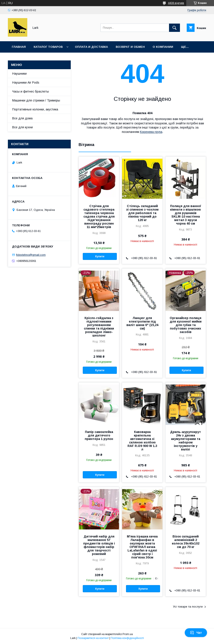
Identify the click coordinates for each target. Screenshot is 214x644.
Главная (19, 47)
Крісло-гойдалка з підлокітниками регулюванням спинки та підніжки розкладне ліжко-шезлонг (99, 327)
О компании (163, 47)
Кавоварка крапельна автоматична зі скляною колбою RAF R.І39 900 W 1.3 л (142, 441)
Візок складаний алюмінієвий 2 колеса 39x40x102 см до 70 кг (186, 542)
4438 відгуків (176, 3)
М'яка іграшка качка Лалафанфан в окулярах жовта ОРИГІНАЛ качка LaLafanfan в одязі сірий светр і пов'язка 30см (142, 547)
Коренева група (151, 132)
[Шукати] (174, 28)
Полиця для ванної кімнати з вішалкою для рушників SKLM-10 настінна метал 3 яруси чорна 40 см (186, 215)
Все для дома (22, 118)
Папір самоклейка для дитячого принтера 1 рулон (99, 435)
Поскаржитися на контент (93, 638)
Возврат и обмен (130, 47)
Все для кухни (22, 127)
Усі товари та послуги (188, 607)
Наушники (19, 74)
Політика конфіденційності (127, 638)
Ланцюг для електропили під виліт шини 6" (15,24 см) (142, 323)
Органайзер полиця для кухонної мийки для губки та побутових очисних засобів (186, 325)
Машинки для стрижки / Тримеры (36, 100)
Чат (196, 633)
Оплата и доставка (91, 47)
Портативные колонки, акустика (35, 109)
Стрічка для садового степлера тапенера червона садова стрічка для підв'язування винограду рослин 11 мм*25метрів (99, 216)
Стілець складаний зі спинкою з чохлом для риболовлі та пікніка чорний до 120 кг (142, 213)
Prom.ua (128, 634)
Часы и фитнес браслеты (31, 91)
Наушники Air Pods (26, 82)
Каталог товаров (48, 47)
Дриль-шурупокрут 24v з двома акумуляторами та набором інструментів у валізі (186, 441)
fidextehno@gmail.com (31, 255)
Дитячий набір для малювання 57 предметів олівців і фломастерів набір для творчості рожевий (99, 545)
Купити (100, 256)
